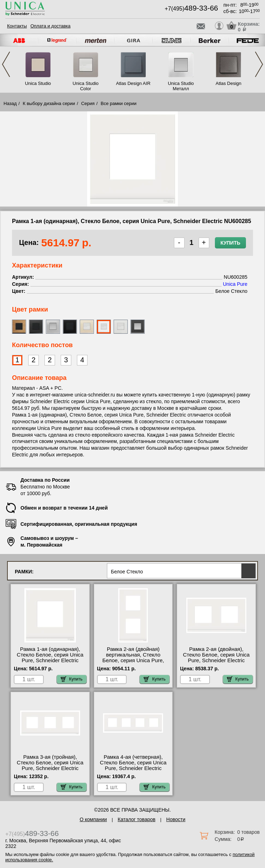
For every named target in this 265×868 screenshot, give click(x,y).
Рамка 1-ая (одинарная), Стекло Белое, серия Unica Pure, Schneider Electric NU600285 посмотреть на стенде (50, 660)
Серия (88, 103)
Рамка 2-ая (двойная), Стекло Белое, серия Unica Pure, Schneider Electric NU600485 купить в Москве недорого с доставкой (216, 660)
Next (259, 64)
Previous (6, 64)
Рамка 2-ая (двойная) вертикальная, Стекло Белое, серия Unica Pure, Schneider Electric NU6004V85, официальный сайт (133, 663)
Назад (10, 103)
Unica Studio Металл (181, 86)
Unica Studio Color (86, 86)
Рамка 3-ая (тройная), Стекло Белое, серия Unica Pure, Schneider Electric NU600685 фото (50, 765)
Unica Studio (38, 83)
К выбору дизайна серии (49, 103)
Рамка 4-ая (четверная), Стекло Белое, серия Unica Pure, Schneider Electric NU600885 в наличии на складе (133, 768)
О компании (93, 819)
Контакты (17, 26)
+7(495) (191, 9)
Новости (176, 819)
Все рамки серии (118, 103)
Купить (230, 243)
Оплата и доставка (50, 26)
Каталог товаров (137, 819)
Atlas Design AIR (133, 83)
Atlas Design (228, 83)
